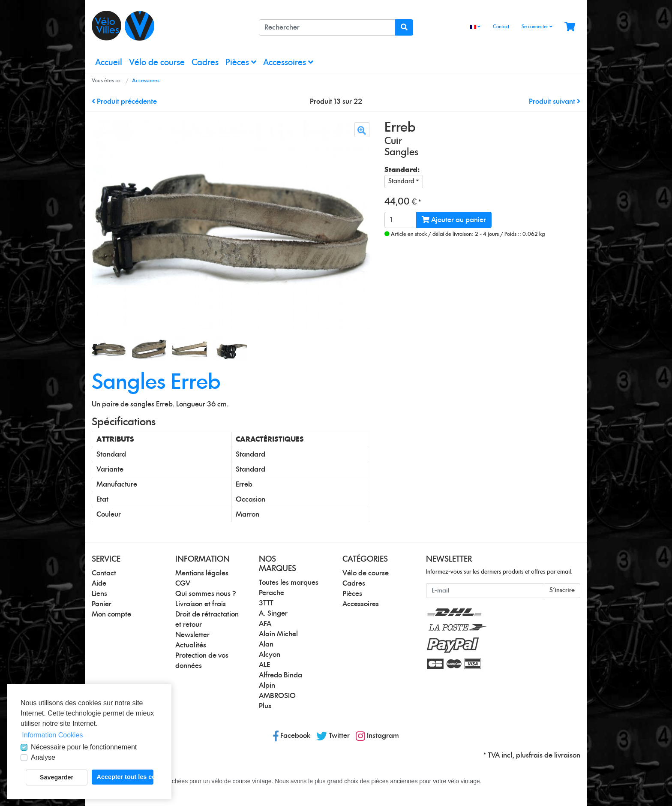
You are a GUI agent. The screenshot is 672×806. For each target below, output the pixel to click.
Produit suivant (555, 102)
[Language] (475, 27)
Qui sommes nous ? (206, 594)
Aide (99, 583)
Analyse (43, 757)
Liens (99, 594)
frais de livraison (555, 755)
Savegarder (57, 777)
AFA (265, 624)
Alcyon (270, 655)
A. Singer (273, 614)
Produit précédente (124, 102)
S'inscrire (562, 590)
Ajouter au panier (454, 220)
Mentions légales (202, 573)
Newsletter (192, 635)
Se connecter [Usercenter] (537, 27)
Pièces (241, 62)
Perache (271, 593)
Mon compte (111, 614)
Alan (266, 644)
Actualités (191, 645)
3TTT (266, 603)
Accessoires (288, 62)
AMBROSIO (277, 696)
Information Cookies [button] (52, 735)
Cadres (205, 63)
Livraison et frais (201, 604)
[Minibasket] (570, 27)
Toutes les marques (289, 583)
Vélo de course (157, 63)
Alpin (267, 686)
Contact (501, 27)
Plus (265, 706)
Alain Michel (278, 634)
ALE (264, 665)
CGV (183, 583)
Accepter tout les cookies (125, 777)
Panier (102, 604)
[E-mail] (485, 591)
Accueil (109, 63)
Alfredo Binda (280, 675)
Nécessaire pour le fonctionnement (84, 747)
